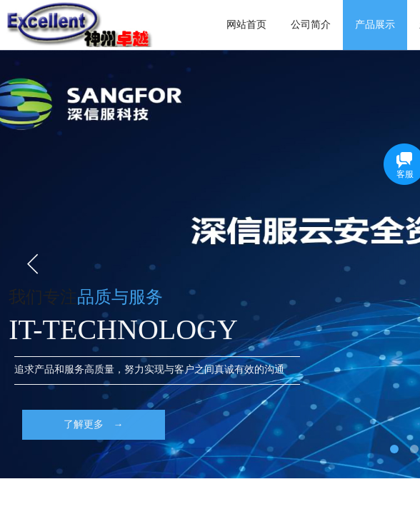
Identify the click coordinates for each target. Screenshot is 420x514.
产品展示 (375, 25)
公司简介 (311, 25)
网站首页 (246, 25)
